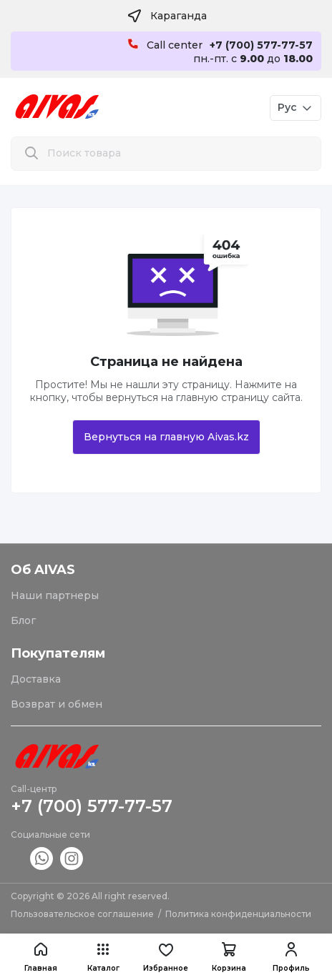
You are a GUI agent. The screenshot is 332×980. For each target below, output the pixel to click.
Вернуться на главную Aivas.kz (166, 437)
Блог (23, 620)
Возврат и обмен (57, 704)
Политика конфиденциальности (238, 914)
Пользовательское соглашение (82, 914)
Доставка (36, 679)
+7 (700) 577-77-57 (92, 806)
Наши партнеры (55, 595)
